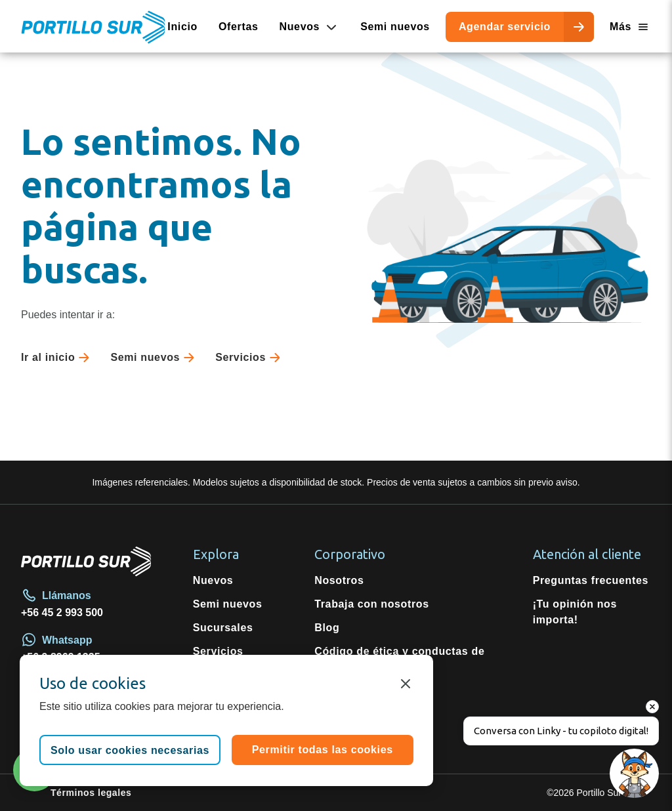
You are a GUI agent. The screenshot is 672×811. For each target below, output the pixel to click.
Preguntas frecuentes (591, 580)
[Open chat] (634, 773)
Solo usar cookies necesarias (130, 750)
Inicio (182, 27)
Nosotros (339, 580)
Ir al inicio (58, 358)
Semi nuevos (395, 27)
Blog (327, 628)
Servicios (250, 358)
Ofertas (239, 27)
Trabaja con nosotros (372, 604)
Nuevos (213, 580)
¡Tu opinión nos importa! (575, 612)
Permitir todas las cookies (323, 750)
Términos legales (91, 793)
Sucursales (223, 628)
